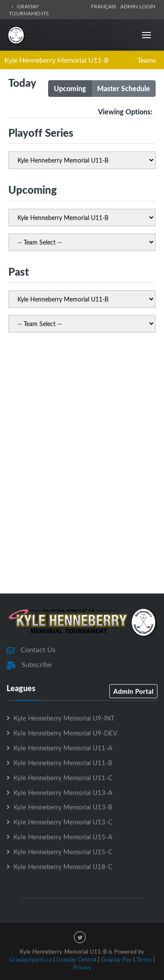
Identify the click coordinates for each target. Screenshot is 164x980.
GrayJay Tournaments (29, 10)
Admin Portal (133, 691)
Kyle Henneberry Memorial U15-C (63, 852)
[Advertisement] (82, 492)
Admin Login (138, 6)
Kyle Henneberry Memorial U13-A (63, 792)
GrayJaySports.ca (30, 959)
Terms (144, 959)
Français (105, 6)
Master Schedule (124, 88)
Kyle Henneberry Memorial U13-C (63, 822)
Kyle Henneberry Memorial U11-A (63, 748)
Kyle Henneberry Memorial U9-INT (64, 718)
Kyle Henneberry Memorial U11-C (63, 778)
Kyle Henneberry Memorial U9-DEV (65, 733)
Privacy (82, 967)
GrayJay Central (76, 959)
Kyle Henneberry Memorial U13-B (63, 807)
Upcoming (70, 88)
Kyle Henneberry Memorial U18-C (63, 866)
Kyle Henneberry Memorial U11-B (56, 60)
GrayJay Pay (116, 959)
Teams (147, 60)
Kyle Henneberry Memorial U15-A (63, 837)
